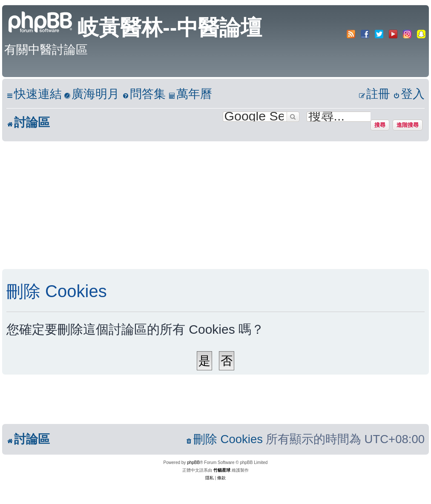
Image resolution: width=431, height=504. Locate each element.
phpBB (193, 462)
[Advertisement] (207, 205)
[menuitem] (92, 94)
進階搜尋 (408, 125)
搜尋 (380, 125)
